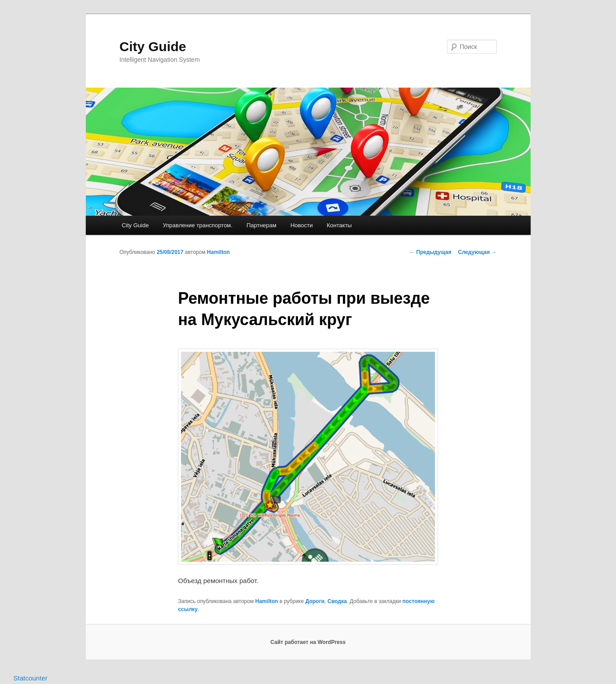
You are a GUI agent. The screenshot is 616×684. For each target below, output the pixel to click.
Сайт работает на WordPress (308, 642)
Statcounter (30, 678)
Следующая (477, 252)
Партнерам (261, 225)
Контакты (339, 225)
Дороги (315, 601)
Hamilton (218, 252)
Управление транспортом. (198, 225)
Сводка (337, 601)
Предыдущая (431, 252)
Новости (302, 225)
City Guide (153, 46)
